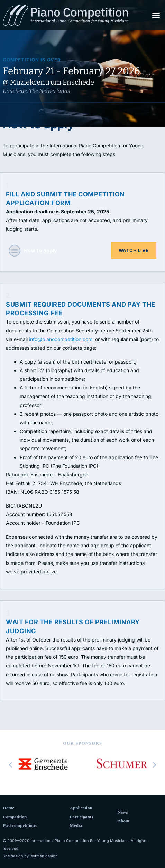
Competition (15, 817)
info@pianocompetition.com (61, 339)
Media (76, 825)
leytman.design (44, 856)
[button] (156, 15)
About (124, 821)
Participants (82, 817)
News (123, 812)
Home (8, 808)
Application (81, 808)
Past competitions (20, 825)
